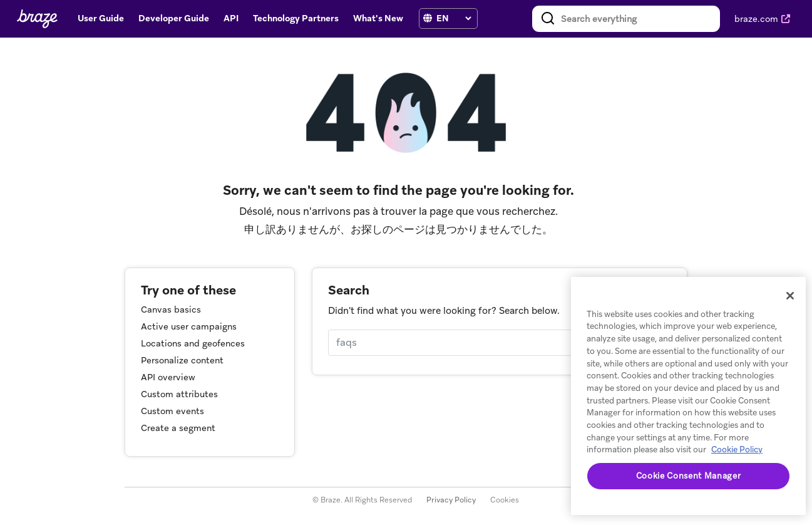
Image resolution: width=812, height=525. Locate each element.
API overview (168, 377)
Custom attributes (179, 394)
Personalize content (182, 360)
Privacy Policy (451, 500)
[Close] (790, 296)
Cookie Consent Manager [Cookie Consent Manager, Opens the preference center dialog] (688, 476)
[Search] (499, 343)
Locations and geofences (193, 343)
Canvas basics (171, 309)
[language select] (454, 18)
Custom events (172, 411)
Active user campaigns (189, 326)
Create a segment (178, 428)
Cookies (505, 500)
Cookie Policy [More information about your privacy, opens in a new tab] (737, 450)
